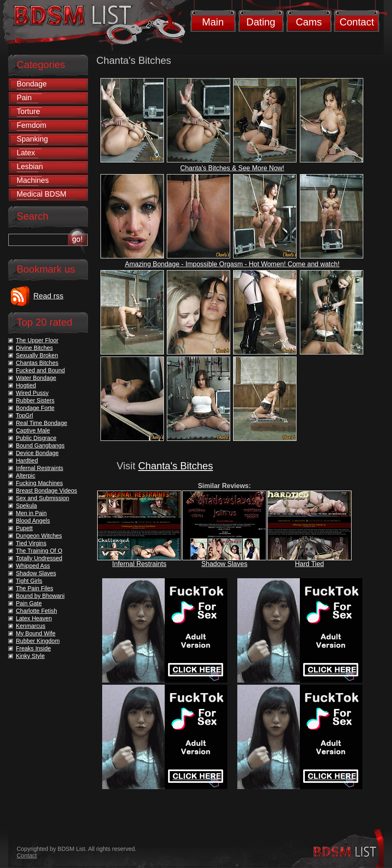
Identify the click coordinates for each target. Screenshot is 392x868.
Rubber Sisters (35, 400)
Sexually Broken (37, 355)
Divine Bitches (34, 348)
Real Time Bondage (41, 423)
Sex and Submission (43, 498)
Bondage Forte (35, 408)
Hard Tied (309, 564)
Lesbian (30, 167)
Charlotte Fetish (36, 611)
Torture (28, 111)
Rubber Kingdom (38, 641)
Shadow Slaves (224, 564)
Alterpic (26, 476)
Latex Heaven (34, 618)
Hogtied (26, 385)
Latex (26, 153)
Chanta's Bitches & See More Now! (232, 168)
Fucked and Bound (40, 370)
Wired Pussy (32, 393)
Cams (309, 22)
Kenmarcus (31, 626)
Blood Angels (33, 521)
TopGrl (24, 415)
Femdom (31, 125)
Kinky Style (30, 656)
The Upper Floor (37, 340)
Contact (357, 22)
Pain (24, 98)
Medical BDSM (41, 194)
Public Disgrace (36, 438)
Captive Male (33, 430)
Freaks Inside (33, 648)
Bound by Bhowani (40, 596)
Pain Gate (29, 603)
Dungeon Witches (39, 536)
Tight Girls (29, 581)
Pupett (24, 528)
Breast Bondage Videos (46, 491)
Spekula (26, 506)
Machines (33, 180)
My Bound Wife (36, 633)
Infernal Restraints (139, 564)
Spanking (32, 139)
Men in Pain (31, 513)
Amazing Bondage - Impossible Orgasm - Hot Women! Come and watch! (232, 264)
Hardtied (27, 461)
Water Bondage (36, 378)
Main (213, 22)
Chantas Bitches (37, 363)
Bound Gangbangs (40, 445)
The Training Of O (39, 551)
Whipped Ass (33, 566)
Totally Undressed (39, 558)
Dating (261, 22)
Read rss (48, 296)
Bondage (32, 84)
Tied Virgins (31, 543)
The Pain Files (34, 588)
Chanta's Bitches (175, 466)
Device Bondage (37, 453)
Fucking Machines (39, 483)
